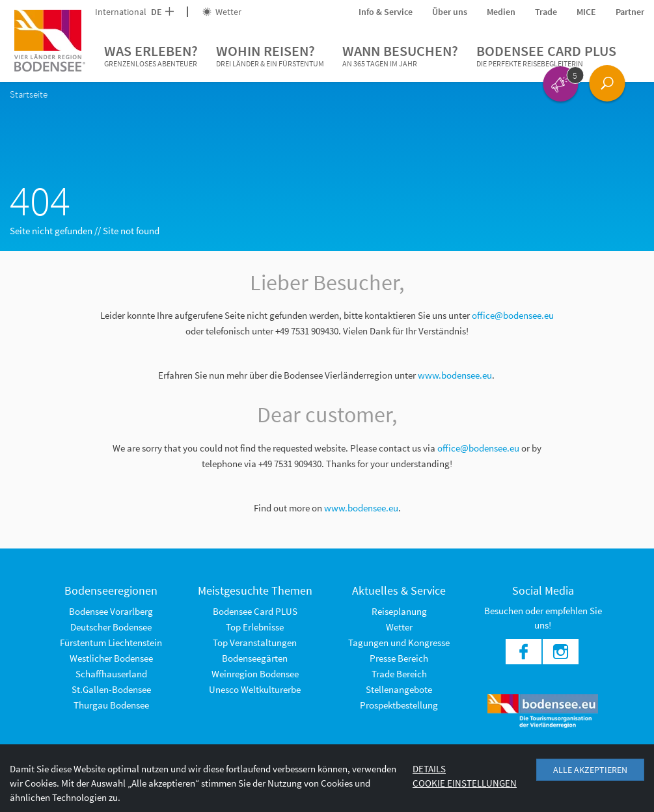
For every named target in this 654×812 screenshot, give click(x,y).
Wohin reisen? (270, 56)
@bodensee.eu (491, 448)
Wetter (222, 12)
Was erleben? (151, 56)
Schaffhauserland (111, 674)
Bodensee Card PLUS (546, 56)
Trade (546, 12)
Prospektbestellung (399, 705)
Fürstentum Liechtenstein (111, 643)
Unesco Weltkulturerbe (255, 689)
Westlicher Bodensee (111, 658)
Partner (630, 12)
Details (429, 769)
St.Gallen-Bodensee (111, 689)
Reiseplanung (399, 611)
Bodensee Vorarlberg (111, 611)
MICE (586, 12)
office (449, 448)
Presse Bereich (399, 658)
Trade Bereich (399, 674)
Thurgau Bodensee (111, 705)
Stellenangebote (399, 689)
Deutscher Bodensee (111, 627)
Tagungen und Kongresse (399, 643)
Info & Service (386, 12)
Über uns (450, 12)
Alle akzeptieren (590, 770)
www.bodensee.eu (455, 375)
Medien (501, 12)
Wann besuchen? (400, 56)
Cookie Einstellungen (465, 783)
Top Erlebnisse (255, 627)
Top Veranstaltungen (255, 643)
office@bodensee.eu (513, 315)
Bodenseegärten (255, 658)
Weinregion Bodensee (255, 674)
